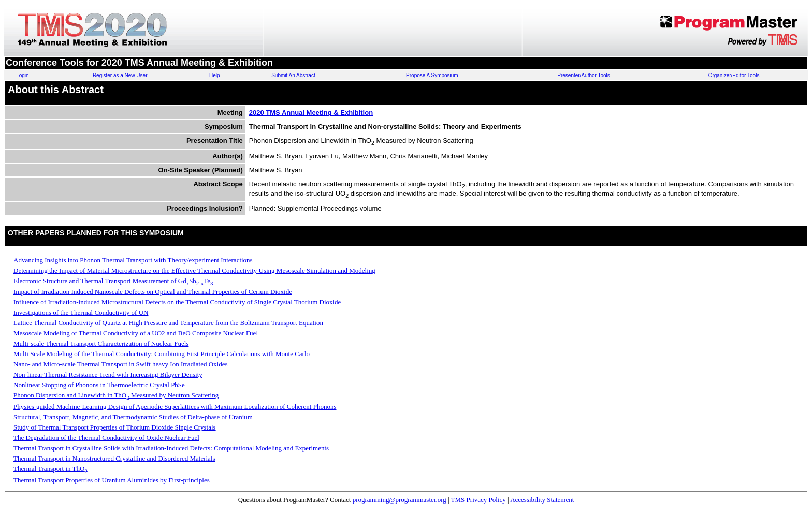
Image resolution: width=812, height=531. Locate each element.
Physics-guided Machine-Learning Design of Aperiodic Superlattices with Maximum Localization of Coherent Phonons (175, 407)
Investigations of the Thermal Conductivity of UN (81, 312)
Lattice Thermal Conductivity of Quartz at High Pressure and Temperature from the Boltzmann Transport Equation (168, 323)
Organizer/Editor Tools (734, 75)
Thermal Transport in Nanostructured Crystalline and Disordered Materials (114, 458)
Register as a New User (120, 75)
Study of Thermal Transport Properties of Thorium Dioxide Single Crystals (115, 427)
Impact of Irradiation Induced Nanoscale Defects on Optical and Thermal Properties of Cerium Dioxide (153, 292)
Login (22, 75)
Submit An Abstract (293, 75)
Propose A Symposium (432, 75)
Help (215, 75)
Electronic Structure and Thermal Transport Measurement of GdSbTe (113, 281)
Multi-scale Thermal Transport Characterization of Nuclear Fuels (101, 343)
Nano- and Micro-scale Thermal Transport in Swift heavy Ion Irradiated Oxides (121, 364)
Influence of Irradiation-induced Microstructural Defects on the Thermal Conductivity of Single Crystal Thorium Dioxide (177, 302)
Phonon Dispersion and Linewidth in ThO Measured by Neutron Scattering (116, 395)
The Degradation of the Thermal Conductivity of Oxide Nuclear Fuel (106, 438)
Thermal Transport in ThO (50, 469)
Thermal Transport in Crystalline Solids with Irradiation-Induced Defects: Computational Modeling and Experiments (171, 448)
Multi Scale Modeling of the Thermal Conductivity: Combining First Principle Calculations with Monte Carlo (162, 354)
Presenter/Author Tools (584, 75)
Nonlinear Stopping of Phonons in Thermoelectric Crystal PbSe (99, 385)
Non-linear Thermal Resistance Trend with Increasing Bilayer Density (108, 374)
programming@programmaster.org (400, 500)
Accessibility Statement (542, 500)
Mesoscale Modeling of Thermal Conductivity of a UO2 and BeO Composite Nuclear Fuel (136, 333)
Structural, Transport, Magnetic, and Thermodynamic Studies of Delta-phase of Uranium (133, 417)
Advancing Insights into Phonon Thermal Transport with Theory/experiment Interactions (133, 260)
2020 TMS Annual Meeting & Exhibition (311, 113)
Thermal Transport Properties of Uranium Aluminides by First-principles (112, 480)
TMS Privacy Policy (479, 500)
